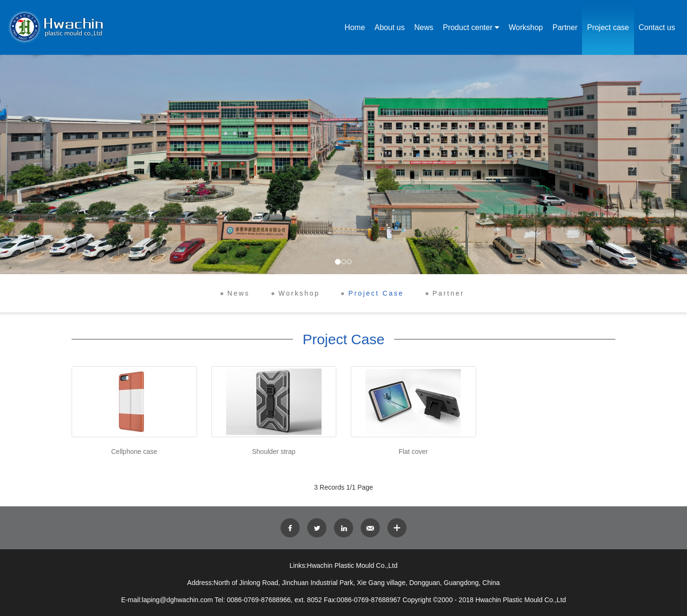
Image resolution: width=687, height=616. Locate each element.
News (424, 27)
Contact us (657, 27)
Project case (608, 27)
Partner (565, 27)
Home (355, 27)
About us (390, 27)
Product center (468, 27)
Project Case (376, 293)
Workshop (526, 27)
